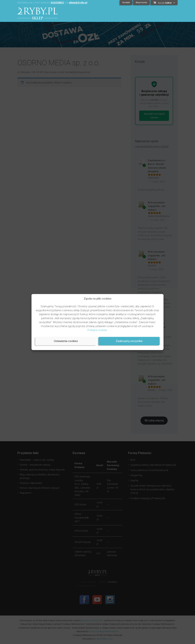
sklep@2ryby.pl (78, 3)
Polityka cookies (97, 330)
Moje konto (141, 3)
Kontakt (126, 3)
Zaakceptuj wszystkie (129, 341)
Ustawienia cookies (66, 341)
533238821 (58, 3)
